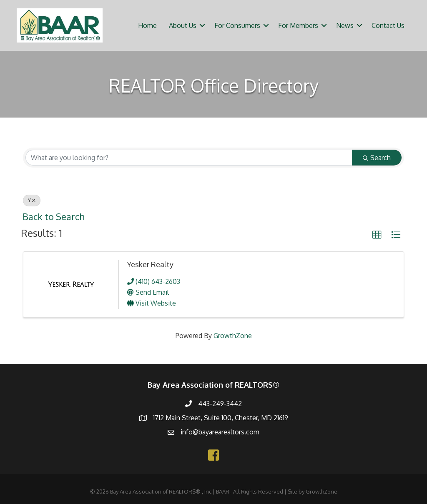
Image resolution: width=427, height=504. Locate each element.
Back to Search (53, 217)
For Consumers (237, 25)
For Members (298, 25)
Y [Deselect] (32, 200)
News (345, 25)
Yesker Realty (150, 264)
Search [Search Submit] (377, 158)
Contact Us (388, 25)
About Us (183, 25)
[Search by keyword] (189, 158)
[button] (377, 235)
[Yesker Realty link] (71, 285)
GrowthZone (233, 336)
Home (147, 25)
